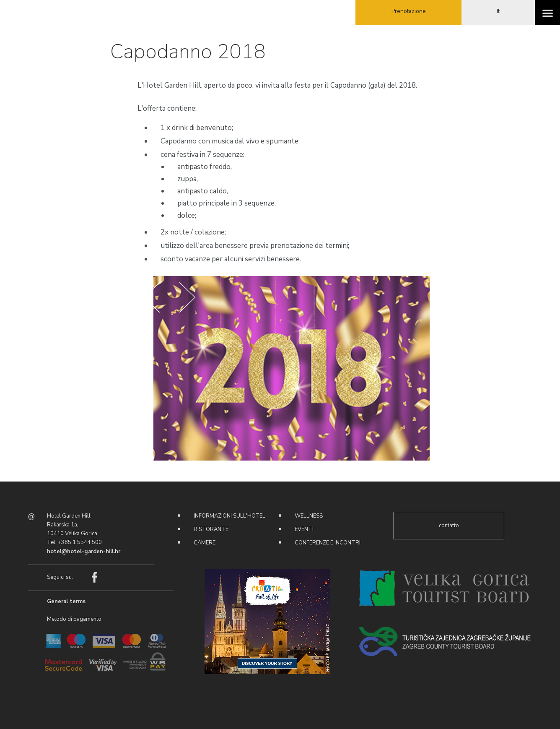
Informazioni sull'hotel (229, 516)
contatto (449, 526)
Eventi (304, 529)
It (498, 11)
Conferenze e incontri (328, 543)
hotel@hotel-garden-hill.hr (84, 552)
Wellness (309, 516)
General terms (66, 601)
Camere (205, 543)
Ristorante (211, 529)
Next (187, 297)
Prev (152, 297)
